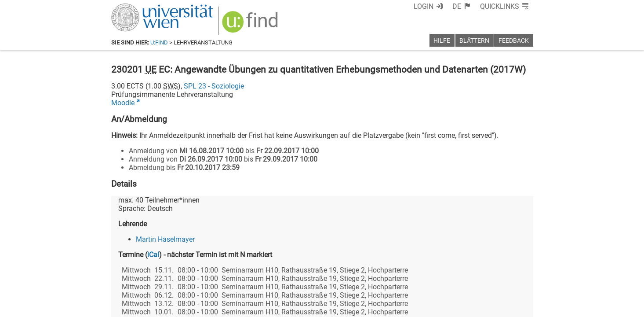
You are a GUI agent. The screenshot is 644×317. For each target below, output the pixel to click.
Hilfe (442, 41)
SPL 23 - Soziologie (214, 86)
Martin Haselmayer (165, 239)
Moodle (123, 103)
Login (424, 6)
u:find (159, 42)
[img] (251, 25)
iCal (153, 255)
